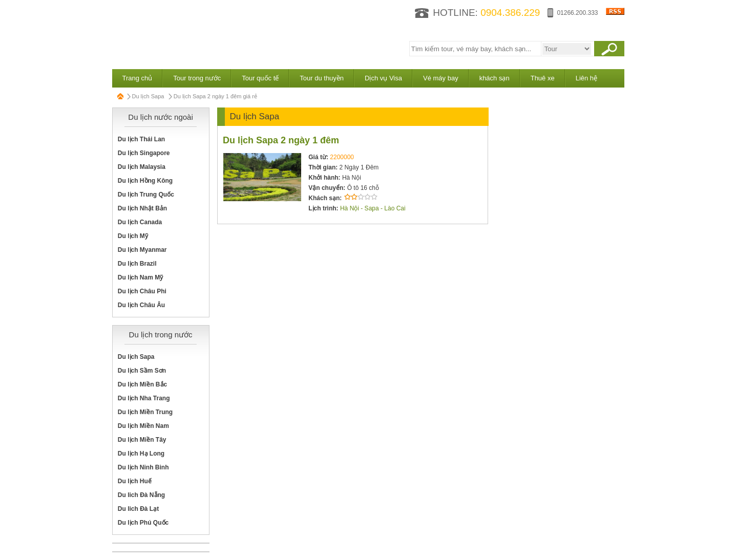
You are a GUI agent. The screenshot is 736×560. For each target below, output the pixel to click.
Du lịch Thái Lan (141, 139)
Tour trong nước (197, 78)
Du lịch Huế (135, 481)
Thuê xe (543, 78)
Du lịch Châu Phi (142, 291)
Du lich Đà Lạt (138, 509)
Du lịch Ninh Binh (143, 467)
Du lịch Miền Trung (145, 412)
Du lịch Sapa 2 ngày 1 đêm (281, 140)
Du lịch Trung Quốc (146, 195)
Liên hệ (586, 78)
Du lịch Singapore (144, 153)
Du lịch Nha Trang (144, 398)
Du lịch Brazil (137, 264)
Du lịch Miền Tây (142, 440)
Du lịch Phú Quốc (143, 523)
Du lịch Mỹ (133, 236)
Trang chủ (138, 78)
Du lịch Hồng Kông (145, 181)
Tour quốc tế (260, 78)
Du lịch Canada (140, 222)
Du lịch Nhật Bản (142, 208)
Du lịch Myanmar (142, 250)
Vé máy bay (441, 78)
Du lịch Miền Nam (143, 426)
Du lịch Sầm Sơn (142, 371)
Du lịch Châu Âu (141, 305)
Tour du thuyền (322, 78)
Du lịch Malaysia (142, 167)
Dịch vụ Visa (383, 78)
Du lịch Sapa (148, 96)
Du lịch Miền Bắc (142, 384)
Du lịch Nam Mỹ (140, 277)
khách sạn (495, 78)
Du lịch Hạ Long (141, 454)
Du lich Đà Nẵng (141, 495)
